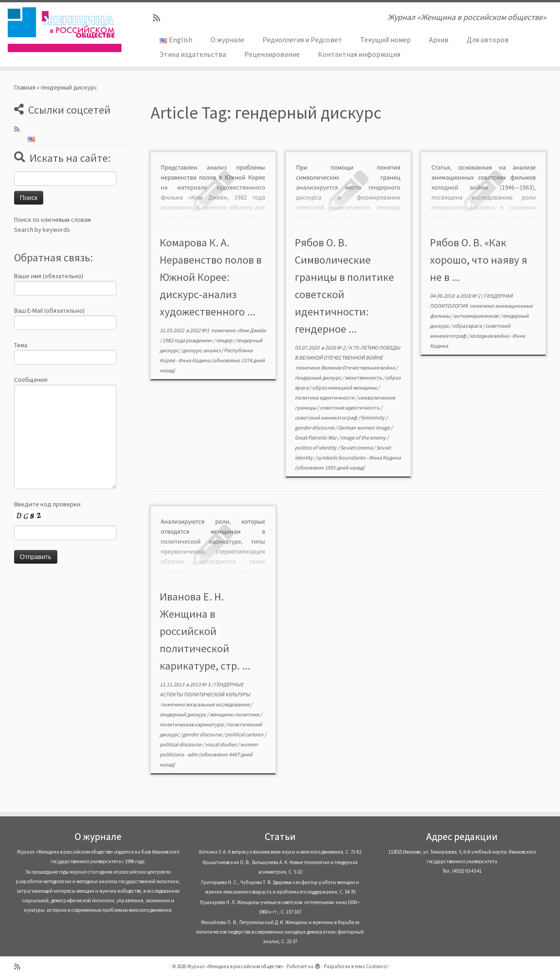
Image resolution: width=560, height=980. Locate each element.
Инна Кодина (194, 360)
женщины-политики (235, 714)
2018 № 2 (471, 296)
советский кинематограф (326, 417)
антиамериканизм (477, 316)
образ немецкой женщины (345, 387)
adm (193, 754)
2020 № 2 (335, 347)
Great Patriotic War (316, 437)
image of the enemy (363, 437)
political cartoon (245, 734)
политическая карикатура (192, 724)
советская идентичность (350, 407)
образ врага (468, 326)
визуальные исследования (218, 704)
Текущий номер (386, 40)
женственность (364, 377)
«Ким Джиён (251, 330)
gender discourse (315, 427)
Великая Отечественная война (358, 367)
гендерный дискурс (318, 377)
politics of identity (316, 447)
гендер (225, 340)
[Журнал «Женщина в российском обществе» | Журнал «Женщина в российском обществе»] (65, 30)
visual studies (221, 744)
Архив (439, 40)
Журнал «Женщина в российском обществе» (235, 966)
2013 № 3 (200, 684)
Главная (25, 87)
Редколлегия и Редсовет (302, 40)
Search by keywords (42, 230)
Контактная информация (359, 54)
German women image (364, 427)
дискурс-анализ (202, 350)
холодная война (490, 336)
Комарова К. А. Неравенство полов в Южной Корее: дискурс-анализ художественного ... (211, 277)
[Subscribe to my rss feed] (159, 18)
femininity (373, 417)
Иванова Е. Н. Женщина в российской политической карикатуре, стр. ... (205, 631)
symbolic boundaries (341, 457)
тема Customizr (371, 966)
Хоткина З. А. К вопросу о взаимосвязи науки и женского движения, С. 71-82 (280, 852)
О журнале (227, 40)
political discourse (181, 744)
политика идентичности (325, 397)
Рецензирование (272, 54)
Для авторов (488, 40)
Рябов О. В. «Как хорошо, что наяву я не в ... (479, 260)
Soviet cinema (357, 447)
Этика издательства (193, 54)
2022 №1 (200, 330)
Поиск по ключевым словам (53, 220)
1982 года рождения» (188, 340)
